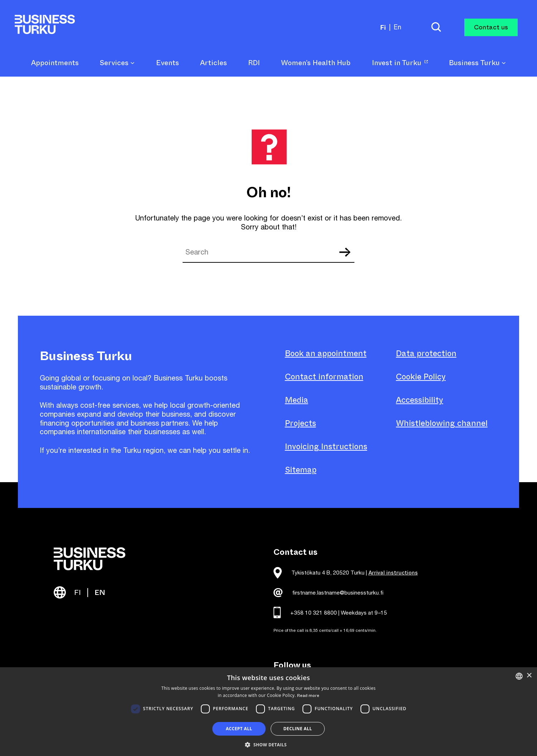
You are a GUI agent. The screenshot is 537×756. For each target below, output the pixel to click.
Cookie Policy (421, 377)
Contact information (324, 377)
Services (117, 63)
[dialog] (268, 712)
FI (78, 593)
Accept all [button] (239, 729)
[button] (268, 744)
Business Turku (477, 63)
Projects (301, 423)
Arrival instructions (393, 573)
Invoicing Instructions (326, 447)
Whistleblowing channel (442, 423)
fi (383, 27)
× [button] (529, 676)
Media (297, 400)
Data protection (426, 353)
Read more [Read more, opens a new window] (308, 696)
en (398, 27)
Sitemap (301, 470)
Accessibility (420, 400)
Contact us (491, 27)
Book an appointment (326, 353)
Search (345, 252)
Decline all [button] (298, 729)
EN (100, 593)
